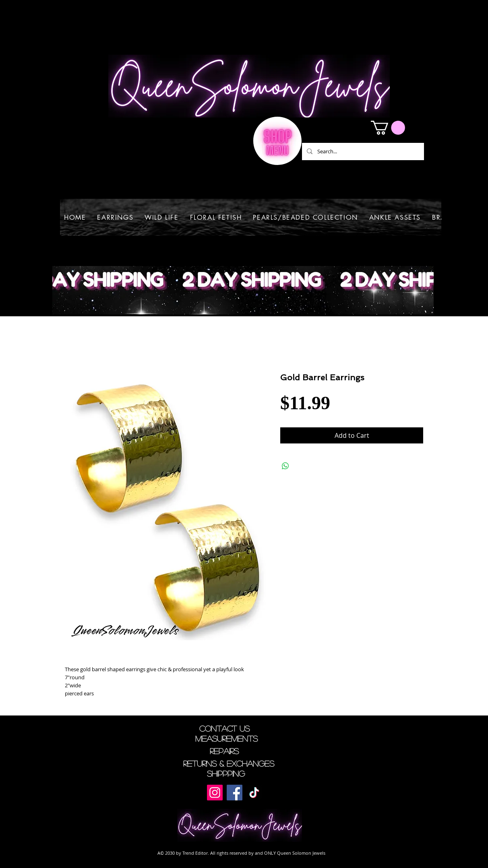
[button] (388, 128)
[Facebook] (235, 793)
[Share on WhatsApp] (285, 466)
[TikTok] (254, 793)
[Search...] (362, 152)
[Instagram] (215, 793)
